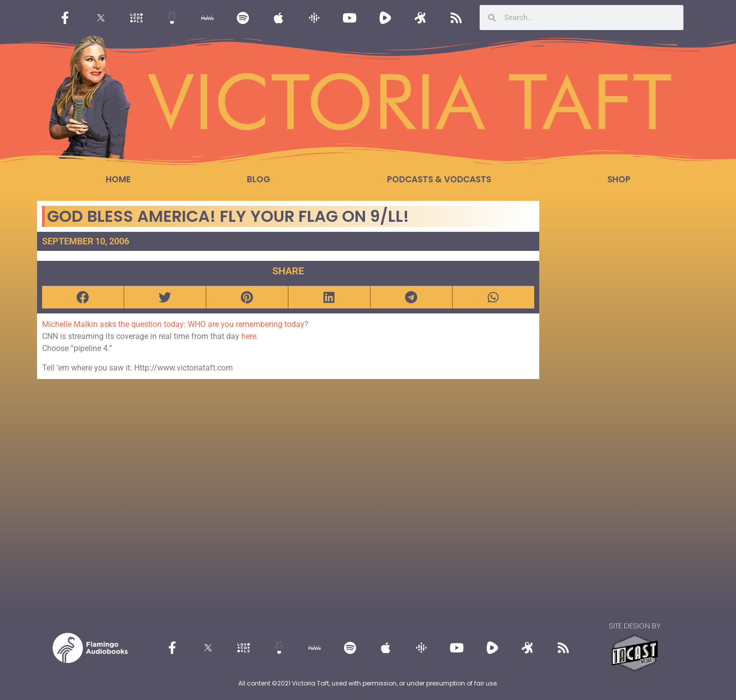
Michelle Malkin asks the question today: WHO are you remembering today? (175, 324)
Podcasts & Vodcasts (439, 179)
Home (118, 179)
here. (250, 336)
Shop (619, 179)
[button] (83, 297)
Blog (259, 179)
